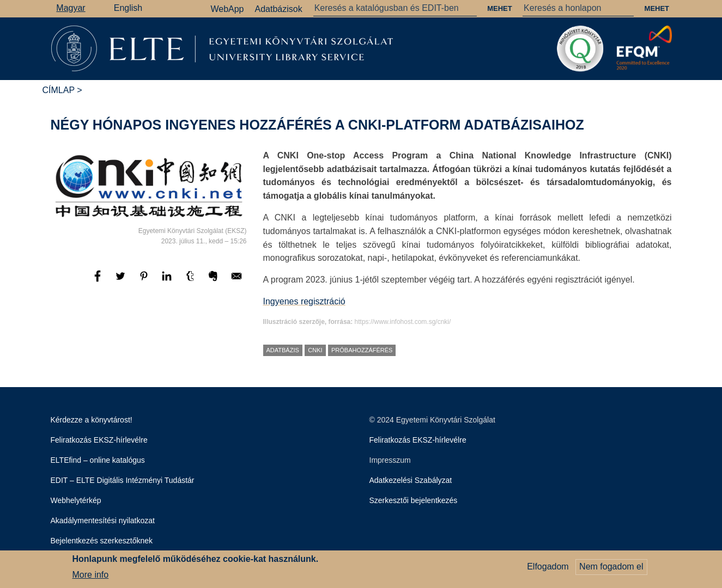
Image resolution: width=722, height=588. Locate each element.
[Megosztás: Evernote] (214, 281)
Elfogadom (548, 569)
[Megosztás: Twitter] (122, 281)
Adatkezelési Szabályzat (411, 480)
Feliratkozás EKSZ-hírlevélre (99, 440)
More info (91, 576)
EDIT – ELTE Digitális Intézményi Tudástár (123, 480)
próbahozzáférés (362, 350)
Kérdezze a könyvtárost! (92, 420)
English (128, 8)
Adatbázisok (279, 9)
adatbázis (283, 350)
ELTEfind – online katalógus (98, 460)
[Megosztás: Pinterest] (145, 281)
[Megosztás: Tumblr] (191, 281)
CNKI (315, 350)
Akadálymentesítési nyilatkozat (103, 520)
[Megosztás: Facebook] (99, 281)
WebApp (227, 9)
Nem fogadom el (611, 569)
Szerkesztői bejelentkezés (414, 500)
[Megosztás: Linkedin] (168, 281)
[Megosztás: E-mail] (236, 281)
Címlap (59, 90)
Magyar (71, 8)
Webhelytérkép (76, 500)
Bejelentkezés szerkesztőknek (102, 541)
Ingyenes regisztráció (304, 301)
